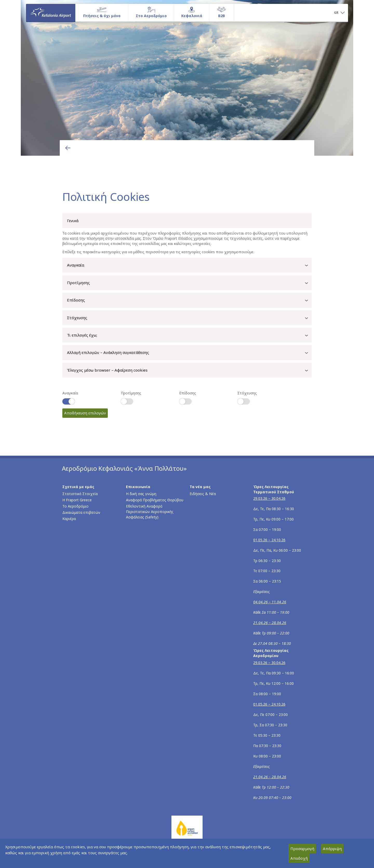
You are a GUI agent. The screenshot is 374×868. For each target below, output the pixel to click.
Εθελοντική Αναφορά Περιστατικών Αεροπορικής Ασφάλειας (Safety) (150, 512)
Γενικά (73, 221)
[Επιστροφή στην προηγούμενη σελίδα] (68, 148)
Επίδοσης (189, 300)
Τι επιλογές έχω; (189, 336)
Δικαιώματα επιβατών (81, 512)
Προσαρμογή (302, 849)
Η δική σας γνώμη (141, 494)
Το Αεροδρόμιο (75, 506)
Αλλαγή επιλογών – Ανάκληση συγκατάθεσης (189, 353)
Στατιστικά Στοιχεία (80, 494)
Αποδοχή (299, 858)
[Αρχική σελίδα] (51, 13)
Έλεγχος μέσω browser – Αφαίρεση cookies (189, 371)
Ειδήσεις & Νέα (203, 494)
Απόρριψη (332, 849)
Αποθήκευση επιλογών (85, 413)
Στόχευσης (189, 318)
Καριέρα (69, 519)
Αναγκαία (189, 265)
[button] (339, 13)
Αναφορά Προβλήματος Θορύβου (155, 500)
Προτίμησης (189, 283)
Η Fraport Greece (77, 500)
